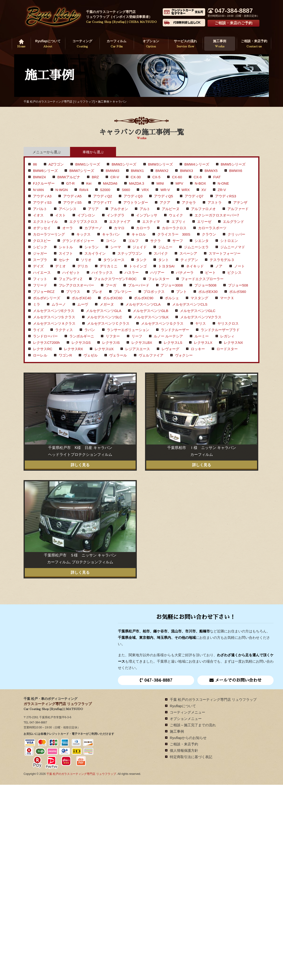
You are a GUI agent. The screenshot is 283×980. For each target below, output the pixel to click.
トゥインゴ (138, 266)
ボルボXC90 (144, 298)
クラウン (209, 234)
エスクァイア (120, 222)
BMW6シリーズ (45, 171)
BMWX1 (137, 171)
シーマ (116, 247)
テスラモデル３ (222, 260)
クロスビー (42, 241)
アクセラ (189, 202)
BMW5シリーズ (233, 164)
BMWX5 (211, 171)
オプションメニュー (186, 719)
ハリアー (157, 272)
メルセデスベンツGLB (150, 311)
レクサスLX (203, 343)
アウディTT (102, 202)
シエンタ (202, 241)
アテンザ (240, 202)
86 (35, 164)
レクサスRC (43, 349)
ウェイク (176, 215)
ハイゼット (71, 272)
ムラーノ (59, 304)
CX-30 (136, 177)
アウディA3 (42, 196)
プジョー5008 (205, 285)
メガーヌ (107, 304)
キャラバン (111, 234)
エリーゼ (204, 222)
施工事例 (220, 44)
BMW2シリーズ (124, 164)
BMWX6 (236, 171)
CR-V (115, 177)
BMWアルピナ (69, 177)
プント (181, 292)
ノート (239, 266)
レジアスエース (138, 349)
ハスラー (132, 272)
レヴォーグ (170, 349)
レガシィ (227, 336)
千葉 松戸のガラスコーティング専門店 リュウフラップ (213, 700)
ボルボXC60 (113, 298)
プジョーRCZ (44, 292)
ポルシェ (172, 298)
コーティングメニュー (187, 712)
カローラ (143, 228)
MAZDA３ (137, 183)
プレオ (97, 292)
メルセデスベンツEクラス (54, 311)
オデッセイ (42, 228)
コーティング (82, 44)
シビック (40, 247)
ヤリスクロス (228, 323)
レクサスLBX (142, 343)
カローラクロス (174, 228)
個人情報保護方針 (184, 750)
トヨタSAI (166, 266)
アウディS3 (42, 202)
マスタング (199, 298)
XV (204, 190)
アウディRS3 (226, 196)
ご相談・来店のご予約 (233, 23)
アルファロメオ (203, 209)
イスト (60, 215)
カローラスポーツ (212, 228)
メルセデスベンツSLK (151, 317)
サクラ (156, 241)
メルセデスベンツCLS (190, 304)
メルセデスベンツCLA (143, 304)
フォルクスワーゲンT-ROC (115, 279)
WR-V (165, 190)
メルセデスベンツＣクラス (108, 323)
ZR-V (222, 190)
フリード (40, 285)
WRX (186, 190)
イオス (38, 215)
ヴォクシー (184, 355)
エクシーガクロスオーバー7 (217, 215)
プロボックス (154, 292)
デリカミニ (109, 266)
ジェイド (140, 247)
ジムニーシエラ (196, 247)
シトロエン (229, 241)
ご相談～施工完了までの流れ (193, 725)
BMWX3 (186, 171)
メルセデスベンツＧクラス (162, 323)
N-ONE (223, 183)
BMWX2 (162, 171)
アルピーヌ (171, 209)
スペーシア (188, 253)
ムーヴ (83, 304)
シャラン (92, 247)
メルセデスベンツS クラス (54, 317)
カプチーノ (93, 228)
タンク (141, 260)
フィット (40, 279)
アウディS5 (72, 202)
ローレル (40, 355)
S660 (126, 190)
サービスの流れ (185, 44)
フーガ (111, 285)
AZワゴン (56, 164)
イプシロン (86, 215)
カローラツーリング (49, 234)
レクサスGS (81, 343)
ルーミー (202, 336)
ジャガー (40, 253)
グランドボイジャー (78, 241)
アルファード (238, 209)
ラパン (90, 330)
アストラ (215, 202)
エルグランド (233, 222)
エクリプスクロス (83, 222)
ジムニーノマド (233, 247)
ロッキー (198, 349)
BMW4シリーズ (197, 164)
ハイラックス (102, 272)
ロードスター (227, 349)
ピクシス (234, 272)
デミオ (60, 266)
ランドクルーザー (175, 330)
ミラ (37, 304)
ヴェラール (118, 355)
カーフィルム (117, 44)
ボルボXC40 (81, 298)
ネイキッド (195, 266)
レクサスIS (111, 343)
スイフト (66, 253)
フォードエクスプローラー (202, 279)
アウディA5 (72, 196)
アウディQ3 (133, 196)
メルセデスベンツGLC (198, 311)
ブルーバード (139, 285)
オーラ (68, 228)
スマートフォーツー (225, 253)
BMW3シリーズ (160, 164)
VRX (145, 190)
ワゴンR (65, 355)
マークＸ (227, 298)
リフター (113, 336)
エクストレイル (45, 222)
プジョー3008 (172, 285)
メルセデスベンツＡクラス (54, 323)
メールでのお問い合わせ (235, 680)
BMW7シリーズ (82, 171)
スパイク (161, 253)
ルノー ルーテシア (168, 336)
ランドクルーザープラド (220, 330)
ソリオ (86, 260)
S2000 (105, 190)
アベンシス (68, 209)
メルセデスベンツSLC (104, 317)
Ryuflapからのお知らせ (188, 738)
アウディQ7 (194, 196)
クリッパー (236, 234)
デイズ (38, 266)
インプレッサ (147, 215)
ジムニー (165, 247)
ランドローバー (45, 336)
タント (164, 260)
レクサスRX (73, 349)
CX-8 (198, 177)
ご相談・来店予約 (254, 44)
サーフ (178, 241)
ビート (210, 272)
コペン (111, 241)
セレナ (64, 260)
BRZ (95, 177)
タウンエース (114, 260)
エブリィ (179, 222)
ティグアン (189, 260)
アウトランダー (136, 202)
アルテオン (119, 209)
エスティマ (151, 222)
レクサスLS (173, 343)
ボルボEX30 (208, 292)
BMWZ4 (39, 177)
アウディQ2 (103, 196)
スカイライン (95, 253)
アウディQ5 (163, 196)
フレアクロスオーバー (76, 285)
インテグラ (116, 215)
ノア (219, 266)
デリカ (83, 266)
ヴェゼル (91, 355)
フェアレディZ (70, 279)
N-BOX (200, 183)
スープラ (40, 260)
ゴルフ (133, 241)
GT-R (71, 183)
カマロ (119, 228)
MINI (160, 183)
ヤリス (201, 323)
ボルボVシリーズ (47, 298)
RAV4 (84, 190)
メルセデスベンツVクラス (201, 317)
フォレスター (159, 279)
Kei (89, 183)
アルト (145, 209)
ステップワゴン (130, 253)
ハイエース (42, 272)
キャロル (139, 234)
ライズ (38, 330)
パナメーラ (185, 272)
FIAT (217, 177)
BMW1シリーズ (88, 164)
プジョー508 (238, 285)
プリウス (73, 292)
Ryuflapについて (48, 44)
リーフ (137, 336)
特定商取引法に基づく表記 (191, 757)
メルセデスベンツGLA (104, 311)
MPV (179, 183)
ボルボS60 (238, 292)
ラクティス (64, 330)
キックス (83, 234)
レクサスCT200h (46, 343)
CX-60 (177, 177)
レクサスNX (233, 343)
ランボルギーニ (82, 336)
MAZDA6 (110, 183)
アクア (165, 202)
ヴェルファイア (151, 355)
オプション (151, 44)
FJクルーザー (44, 183)
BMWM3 (112, 171)
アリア (93, 209)
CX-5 (156, 177)
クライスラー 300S (174, 234)
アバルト (40, 209)
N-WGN (62, 190)
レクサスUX (104, 349)
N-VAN (38, 190)
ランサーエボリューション (128, 330)
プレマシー (123, 292)
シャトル (66, 247)
